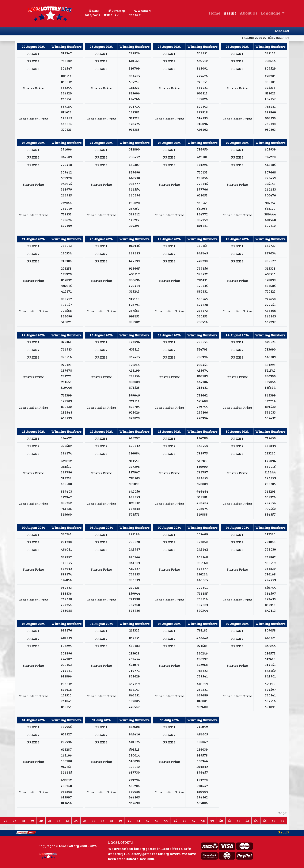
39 (120, 820)
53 (247, 820)
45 (175, 820)
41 (138, 820)
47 (194, 820)
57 (283, 820)
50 (221, 820)
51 (230, 820)
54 (256, 820)
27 (14, 820)
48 (203, 820)
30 (41, 820)
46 (184, 820)
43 (157, 820)
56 (274, 820)
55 (265, 820)
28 (23, 820)
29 (32, 820)
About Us (248, 13)
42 (148, 820)
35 (85, 820)
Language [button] (271, 13)
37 (102, 820)
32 (58, 820)
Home (214, 13)
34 (76, 820)
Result (230, 13)
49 (212, 820)
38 (111, 820)
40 (129, 820)
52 (239, 820)
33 (67, 820)
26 (6, 820)
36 (94, 820)
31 (50, 820)
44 (166, 820)
